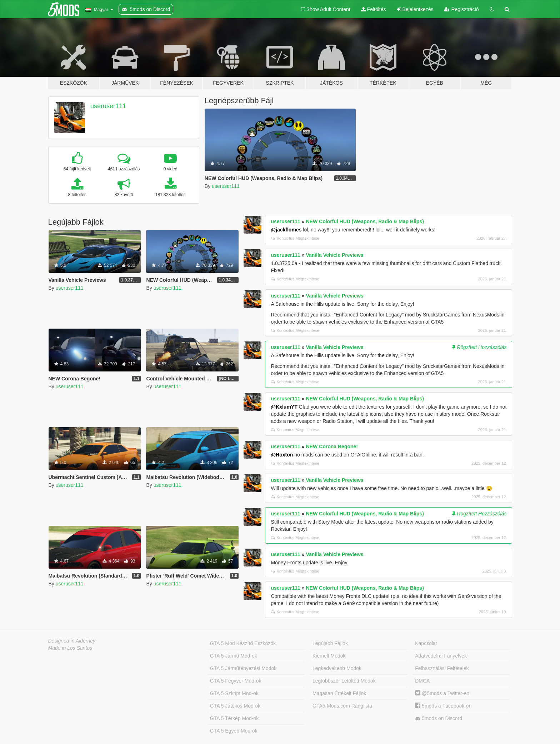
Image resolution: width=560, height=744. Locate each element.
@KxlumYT (284, 407)
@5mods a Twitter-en (442, 693)
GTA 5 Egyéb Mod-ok (234, 731)
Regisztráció (462, 9)
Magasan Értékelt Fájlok (339, 693)
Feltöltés (374, 9)
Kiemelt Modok (329, 656)
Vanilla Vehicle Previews (335, 255)
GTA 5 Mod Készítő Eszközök (243, 643)
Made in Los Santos (70, 648)
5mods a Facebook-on (443, 706)
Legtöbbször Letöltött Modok (344, 681)
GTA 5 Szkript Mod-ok (234, 693)
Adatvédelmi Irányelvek (441, 656)
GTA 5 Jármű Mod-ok (234, 656)
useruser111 (108, 106)
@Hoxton (282, 455)
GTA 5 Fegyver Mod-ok (236, 681)
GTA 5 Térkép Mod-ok (234, 718)
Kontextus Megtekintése (295, 238)
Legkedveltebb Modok (337, 668)
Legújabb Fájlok (330, 643)
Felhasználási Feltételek (442, 668)
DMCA (422, 681)
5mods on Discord (439, 718)
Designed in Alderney (72, 641)
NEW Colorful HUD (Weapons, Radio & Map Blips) (365, 221)
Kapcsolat (426, 643)
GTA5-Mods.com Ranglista (342, 706)
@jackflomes (286, 230)
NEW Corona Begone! (332, 446)
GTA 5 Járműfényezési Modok (243, 668)
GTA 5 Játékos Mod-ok (235, 706)
